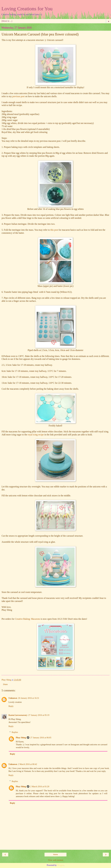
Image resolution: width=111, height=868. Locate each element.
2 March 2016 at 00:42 (28, 764)
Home (55, 855)
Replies (15, 732)
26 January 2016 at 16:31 (29, 698)
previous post (18, 96)
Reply (11, 706)
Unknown (13, 698)
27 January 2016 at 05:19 (39, 715)
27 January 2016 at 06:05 (41, 738)
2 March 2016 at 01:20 (40, 786)
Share (5, 684)
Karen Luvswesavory (18, 715)
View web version (55, 860)
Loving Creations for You (27, 9)
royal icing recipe (36, 435)
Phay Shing (21, 738)
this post (54, 230)
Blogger (60, 865)
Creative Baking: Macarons (27, 619)
